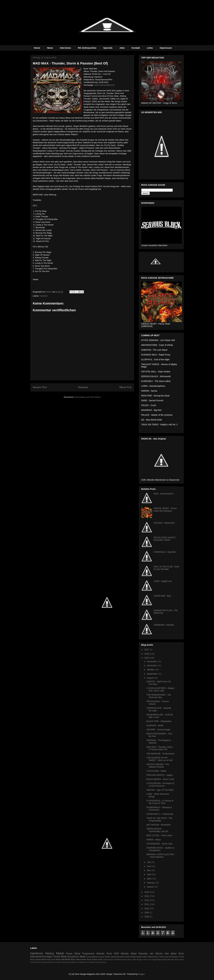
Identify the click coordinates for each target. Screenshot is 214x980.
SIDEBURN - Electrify (164, 625)
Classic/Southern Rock (120, 957)
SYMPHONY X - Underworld (160, 814)
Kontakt (136, 48)
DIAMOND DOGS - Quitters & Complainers (160, 849)
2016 (147, 654)
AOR (116, 954)
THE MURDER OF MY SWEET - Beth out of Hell (159, 759)
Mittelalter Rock (84, 962)
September (152, 674)
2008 (147, 917)
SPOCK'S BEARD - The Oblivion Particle (158, 766)
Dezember (152, 661)
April (149, 874)
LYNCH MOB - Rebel (156, 771)
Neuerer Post (40, 387)
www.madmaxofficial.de (104, 85)
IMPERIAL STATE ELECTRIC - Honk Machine (160, 856)
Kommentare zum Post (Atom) (87, 397)
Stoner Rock (97, 959)
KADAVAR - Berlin (155, 725)
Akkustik (170, 959)
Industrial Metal (66, 962)
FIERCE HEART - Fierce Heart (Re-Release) (165, 510)
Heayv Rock (179, 959)
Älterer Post (125, 387)
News (50, 48)
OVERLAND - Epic (162, 596)
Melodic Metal (129, 954)
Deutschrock (108, 959)
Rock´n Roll (159, 957)
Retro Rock (86, 959)
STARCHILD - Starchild (165, 552)
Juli (149, 862)
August (151, 678)
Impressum (166, 48)
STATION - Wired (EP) (164, 523)
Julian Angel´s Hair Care (141, 959)
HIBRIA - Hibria (154, 840)
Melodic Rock (104, 954)
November (152, 666)
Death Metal (136, 957)
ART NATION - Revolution (159, 825)
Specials (108, 48)
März (150, 879)
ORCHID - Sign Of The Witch (160, 790)
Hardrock (44, 296)
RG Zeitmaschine (87, 48)
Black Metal (76, 959)
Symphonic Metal (77, 957)
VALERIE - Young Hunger (158, 730)
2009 (147, 913)
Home (37, 48)
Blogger (141, 974)
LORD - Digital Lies (163, 581)
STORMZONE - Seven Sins (159, 844)
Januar (151, 887)
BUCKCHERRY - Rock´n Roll (160, 779)
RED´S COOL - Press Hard (159, 835)
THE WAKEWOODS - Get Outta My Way (159, 696)
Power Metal (73, 954)
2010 (147, 908)
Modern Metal (95, 962)
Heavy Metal (54, 953)
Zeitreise (103, 962)
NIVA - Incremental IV (164, 494)
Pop (49, 959)
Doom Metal (104, 957)
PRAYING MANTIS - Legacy (160, 775)
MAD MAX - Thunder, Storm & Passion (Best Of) (159, 748)
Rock (181, 954)
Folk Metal (34, 962)
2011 (147, 904)
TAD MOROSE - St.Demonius (160, 754)
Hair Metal (171, 954)
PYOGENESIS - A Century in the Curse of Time (160, 802)
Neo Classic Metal (44, 962)
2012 (147, 900)
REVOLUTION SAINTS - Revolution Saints (165, 539)
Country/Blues (92, 957)
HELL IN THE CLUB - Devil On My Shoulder (166, 568)
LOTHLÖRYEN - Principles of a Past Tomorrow (160, 785)
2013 (147, 896)
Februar (151, 883)
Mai (149, 870)
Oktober (151, 670)
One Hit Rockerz (172, 957)
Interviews (65, 48)
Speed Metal (41, 959)
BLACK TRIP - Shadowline (159, 721)
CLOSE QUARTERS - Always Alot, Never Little (160, 689)
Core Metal (56, 959)
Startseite (83, 387)
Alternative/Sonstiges (41, 957)
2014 (147, 892)
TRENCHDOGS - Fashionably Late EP (157, 830)
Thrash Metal (60, 957)
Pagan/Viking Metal (159, 959)
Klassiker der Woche (151, 954)
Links (150, 48)
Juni (149, 866)
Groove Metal (56, 962)
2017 (147, 650)
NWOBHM (66, 959)
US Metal (117, 959)
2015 (147, 658)
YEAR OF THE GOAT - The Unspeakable (159, 819)
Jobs (122, 48)
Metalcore (75, 962)
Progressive (88, 954)
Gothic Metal (147, 957)
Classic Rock (126, 959)
